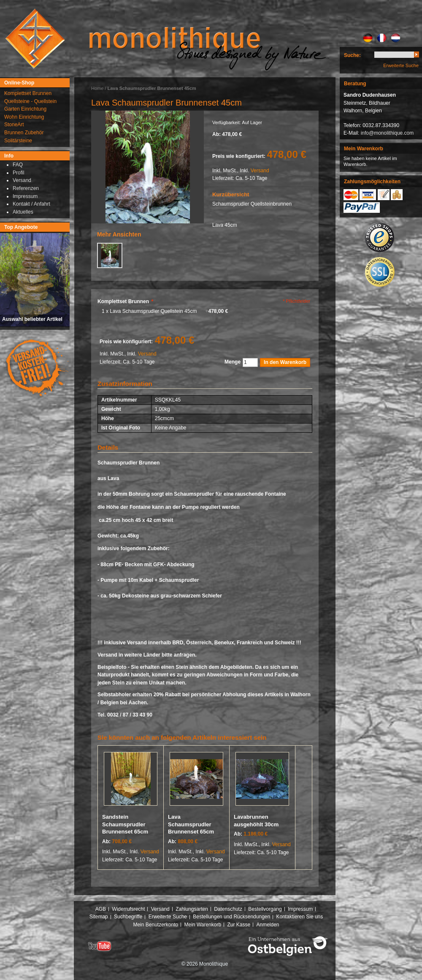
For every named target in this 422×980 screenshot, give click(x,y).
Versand (260, 171)
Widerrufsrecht (128, 909)
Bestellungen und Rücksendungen (231, 917)
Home (97, 88)
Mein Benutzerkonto (156, 925)
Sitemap (99, 917)
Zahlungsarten (192, 909)
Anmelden (268, 925)
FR (382, 38)
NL (396, 38)
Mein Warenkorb (203, 925)
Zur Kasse (239, 925)
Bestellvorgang (265, 909)
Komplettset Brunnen (125, 301)
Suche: (352, 55)
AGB (101, 909)
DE (368, 38)
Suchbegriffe (128, 917)
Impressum (300, 909)
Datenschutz (228, 909)
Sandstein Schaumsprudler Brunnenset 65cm (125, 824)
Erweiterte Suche (401, 65)
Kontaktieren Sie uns (300, 917)
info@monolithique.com (387, 133)
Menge (233, 362)
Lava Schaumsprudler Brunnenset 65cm (191, 824)
